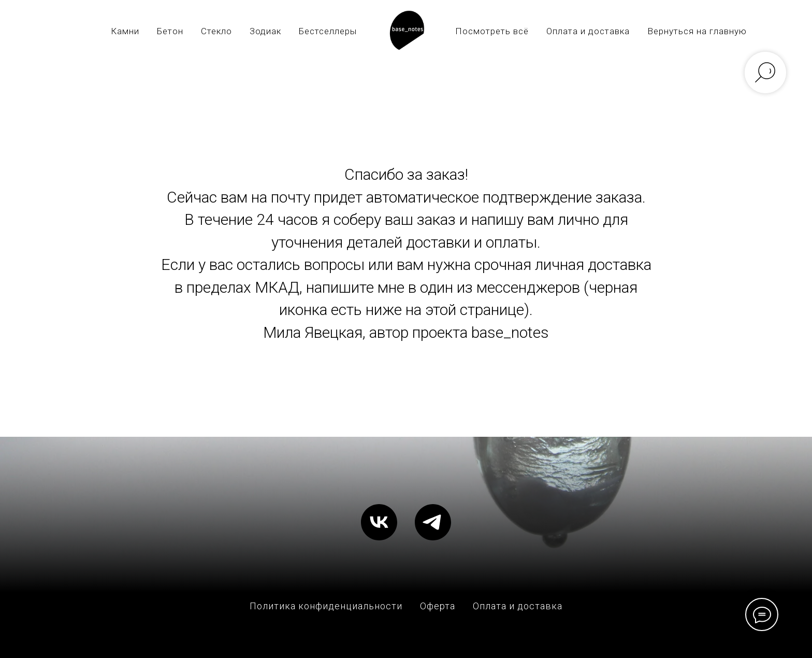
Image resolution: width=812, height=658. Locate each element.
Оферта (438, 606)
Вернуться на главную (697, 31)
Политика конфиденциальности (326, 606)
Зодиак (265, 31)
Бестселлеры (328, 31)
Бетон (170, 31)
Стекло (216, 31)
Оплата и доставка (588, 31)
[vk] (379, 522)
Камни (125, 31)
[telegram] (433, 522)
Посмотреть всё (492, 31)
